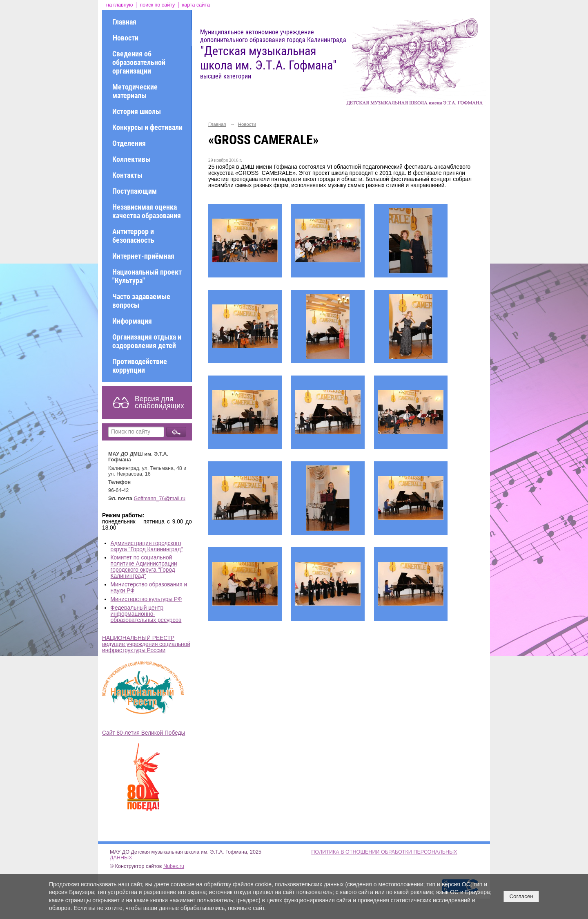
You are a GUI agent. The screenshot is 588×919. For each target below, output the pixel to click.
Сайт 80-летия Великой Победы (144, 733)
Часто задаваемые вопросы (141, 301)
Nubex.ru (174, 866)
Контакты (127, 175)
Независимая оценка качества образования (147, 211)
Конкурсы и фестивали (147, 127)
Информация (132, 321)
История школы (137, 111)
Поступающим (135, 191)
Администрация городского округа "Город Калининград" (147, 546)
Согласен (521, 896)
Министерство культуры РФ (146, 599)
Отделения (129, 143)
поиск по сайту (157, 5)
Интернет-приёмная (143, 256)
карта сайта (196, 5)
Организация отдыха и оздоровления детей (147, 341)
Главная (124, 22)
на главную (119, 5)
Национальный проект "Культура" (147, 276)
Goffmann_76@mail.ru (160, 499)
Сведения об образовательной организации (139, 62)
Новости (126, 38)
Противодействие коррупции (140, 366)
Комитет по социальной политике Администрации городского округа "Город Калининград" (144, 567)
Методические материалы (135, 91)
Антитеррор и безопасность (133, 236)
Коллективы (131, 159)
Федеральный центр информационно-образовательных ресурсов (146, 614)
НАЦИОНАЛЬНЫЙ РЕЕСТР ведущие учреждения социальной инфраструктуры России (146, 644)
